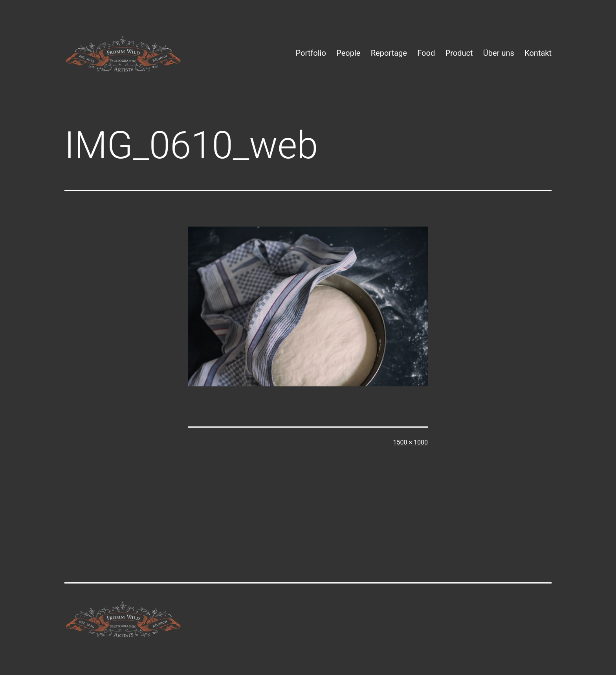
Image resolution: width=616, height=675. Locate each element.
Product (459, 53)
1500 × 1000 (411, 442)
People (348, 53)
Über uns (499, 53)
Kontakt (538, 53)
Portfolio (311, 53)
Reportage (389, 53)
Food (426, 53)
